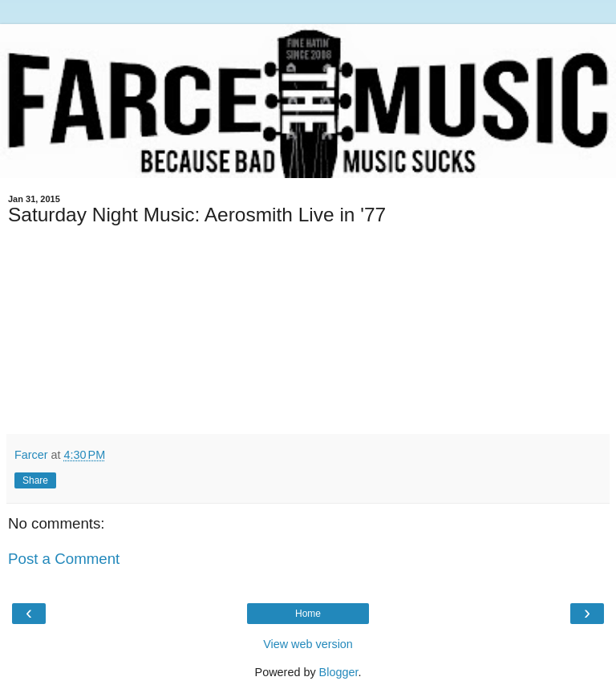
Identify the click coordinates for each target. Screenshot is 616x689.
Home (308, 614)
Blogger (339, 672)
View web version (308, 644)
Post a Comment (64, 559)
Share (35, 480)
